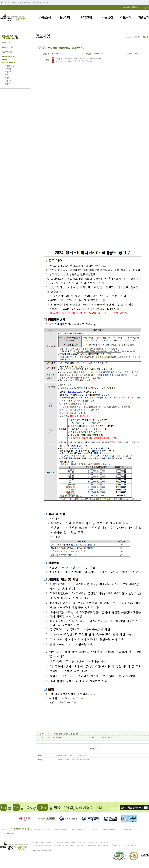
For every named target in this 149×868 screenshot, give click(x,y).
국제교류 (8, 81)
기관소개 (144, 17)
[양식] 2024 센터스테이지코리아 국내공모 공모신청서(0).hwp (77, 59)
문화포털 (110, 819)
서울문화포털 (46, 819)
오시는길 (3, 830)
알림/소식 (45, 17)
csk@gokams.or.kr (109, 737)
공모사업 (15, 42)
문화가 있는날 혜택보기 (134, 808)
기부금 (7, 75)
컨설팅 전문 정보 (9, 63)
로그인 (126, 7)
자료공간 (107, 17)
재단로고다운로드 (109, 830)
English (146, 7)
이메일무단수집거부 (78, 830)
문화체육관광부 (68, 819)
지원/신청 (64, 17)
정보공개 (126, 17)
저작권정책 (94, 830)
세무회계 (8, 69)
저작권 (7, 78)
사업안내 (86, 17)
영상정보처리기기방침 (42, 830)
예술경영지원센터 (13, 17)
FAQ (5, 60)
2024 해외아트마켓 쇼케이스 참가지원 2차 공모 (72, 755)
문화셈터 (90, 819)
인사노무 (8, 72)
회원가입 (136, 7)
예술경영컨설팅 (15, 52)
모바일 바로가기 (126, 830)
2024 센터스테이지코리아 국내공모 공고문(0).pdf (72, 61)
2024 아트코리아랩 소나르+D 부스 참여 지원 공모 (73, 760)
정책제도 (8, 84)
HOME (129, 37)
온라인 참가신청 (15, 47)
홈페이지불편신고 (60, 830)
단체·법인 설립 (10, 66)
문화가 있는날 (25, 819)
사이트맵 (10, 834)
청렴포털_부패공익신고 (129, 819)
